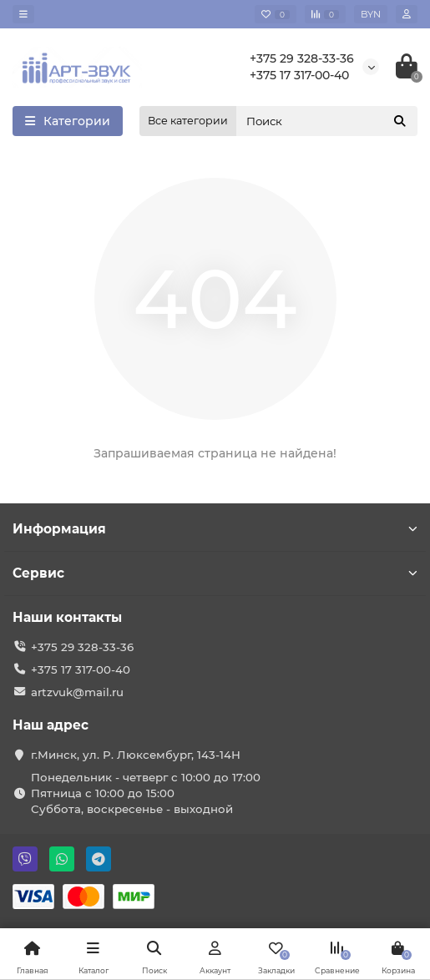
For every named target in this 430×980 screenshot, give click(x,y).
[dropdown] (23, 14)
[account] (407, 14)
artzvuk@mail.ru (77, 692)
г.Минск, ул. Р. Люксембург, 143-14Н (136, 755)
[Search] (327, 121)
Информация (215, 529)
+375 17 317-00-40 (299, 75)
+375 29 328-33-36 (302, 58)
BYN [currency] (371, 14)
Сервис (215, 573)
